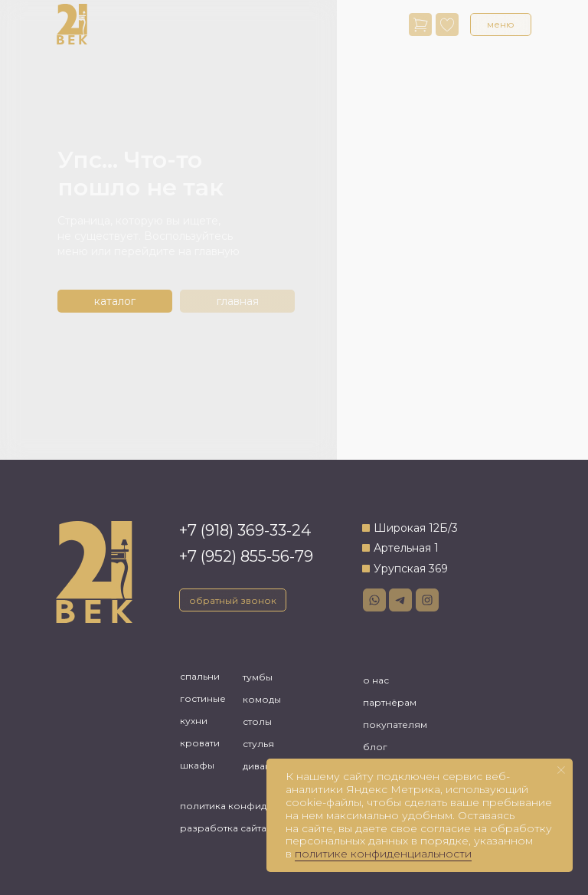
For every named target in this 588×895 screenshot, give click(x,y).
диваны (260, 766)
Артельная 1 (406, 548)
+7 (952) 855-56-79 (246, 556)
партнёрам (390, 702)
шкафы (197, 765)
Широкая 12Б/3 (416, 528)
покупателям (395, 725)
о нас (376, 680)
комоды (262, 699)
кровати (200, 743)
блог (375, 747)
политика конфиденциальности (258, 806)
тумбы (258, 677)
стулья (258, 744)
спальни (200, 676)
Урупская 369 (411, 569)
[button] (501, 25)
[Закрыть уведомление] (561, 770)
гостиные (203, 698)
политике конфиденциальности (383, 854)
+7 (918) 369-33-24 (245, 530)
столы (257, 721)
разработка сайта (223, 828)
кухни (194, 721)
